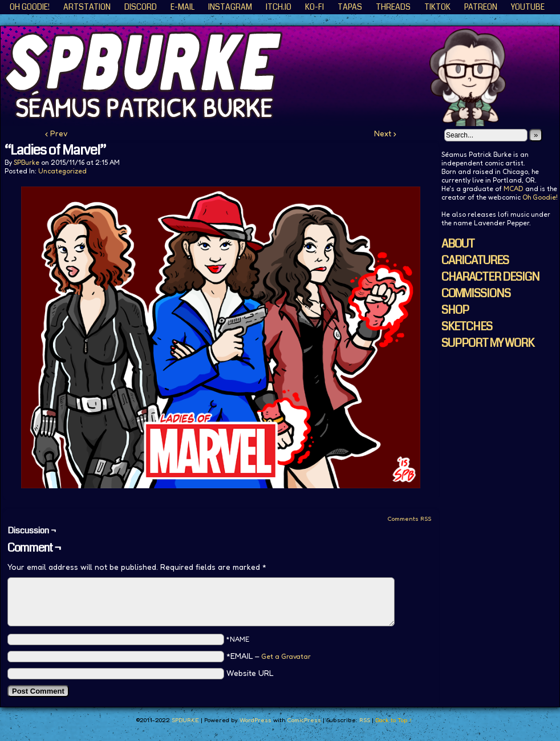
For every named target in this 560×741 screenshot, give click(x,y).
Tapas (350, 7)
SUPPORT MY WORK (488, 343)
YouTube (528, 7)
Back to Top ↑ (394, 720)
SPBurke (27, 162)
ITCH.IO (279, 7)
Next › (385, 133)
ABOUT (458, 244)
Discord (141, 7)
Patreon (481, 7)
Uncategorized (62, 171)
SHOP (455, 310)
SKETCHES (467, 327)
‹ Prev (56, 133)
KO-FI (315, 7)
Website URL (250, 673)
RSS (365, 720)
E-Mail (182, 7)
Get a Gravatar (286, 656)
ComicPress (304, 720)
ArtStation (87, 7)
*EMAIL (269, 656)
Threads (393, 7)
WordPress (255, 720)
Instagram (230, 7)
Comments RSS (409, 519)
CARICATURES (475, 260)
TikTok (437, 7)
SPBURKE (185, 720)
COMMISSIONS (476, 293)
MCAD (514, 189)
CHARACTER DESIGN (490, 277)
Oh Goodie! (30, 7)
